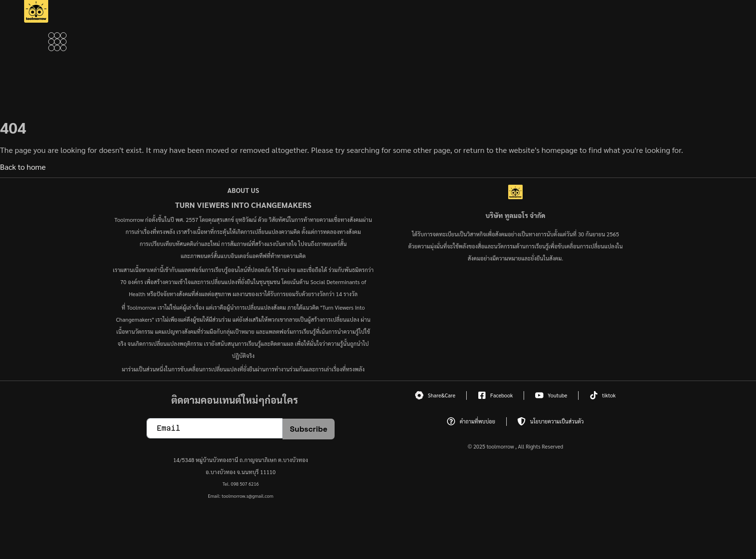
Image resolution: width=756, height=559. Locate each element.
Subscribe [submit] (309, 429)
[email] (215, 428)
